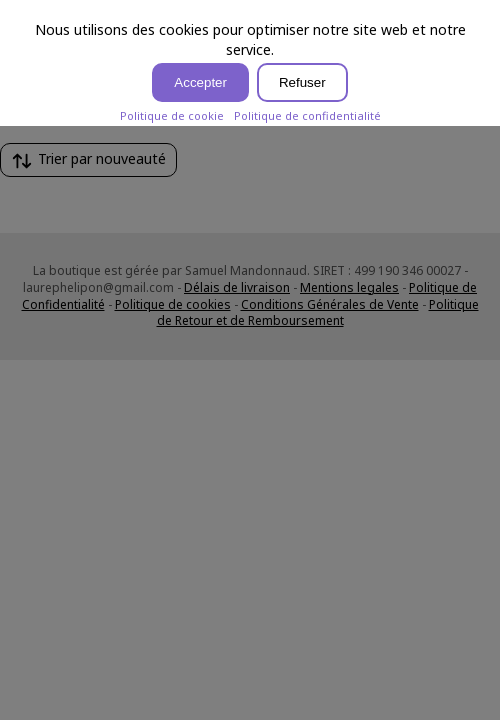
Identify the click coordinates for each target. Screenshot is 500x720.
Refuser (302, 82)
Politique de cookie (172, 115)
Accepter (200, 82)
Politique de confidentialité (307, 115)
